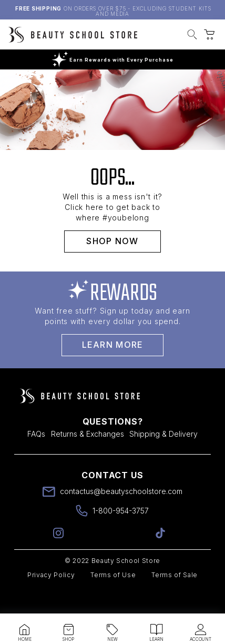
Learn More (113, 368)
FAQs (36, 457)
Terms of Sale (175, 598)
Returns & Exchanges (88, 457)
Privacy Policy (51, 598)
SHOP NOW (112, 264)
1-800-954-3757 (121, 534)
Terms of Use (113, 598)
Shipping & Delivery (163, 457)
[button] (192, 36)
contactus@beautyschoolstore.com (121, 514)
